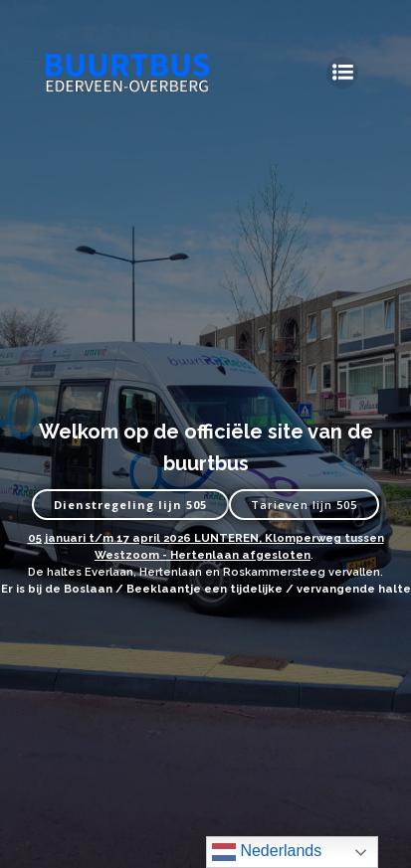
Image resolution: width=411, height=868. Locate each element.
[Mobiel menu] (342, 73)
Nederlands (267, 852)
